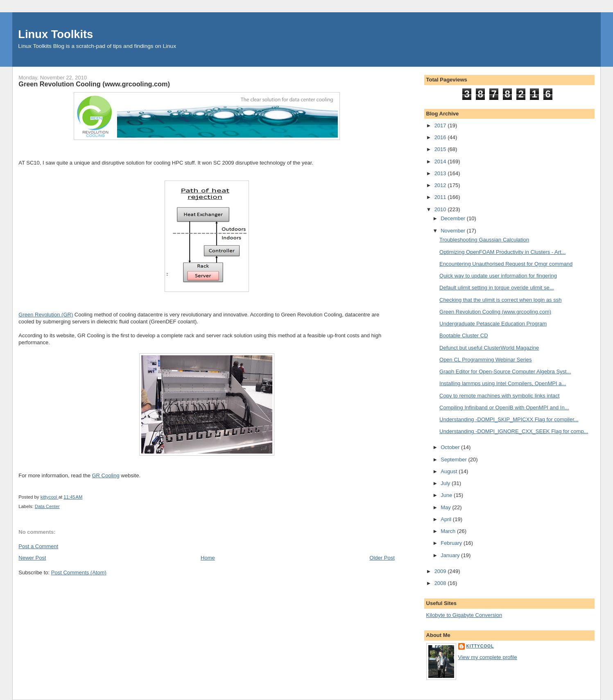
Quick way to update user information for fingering (498, 276)
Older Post (382, 558)
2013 (441, 173)
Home (208, 558)
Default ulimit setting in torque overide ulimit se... (497, 288)
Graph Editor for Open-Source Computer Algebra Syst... (505, 371)
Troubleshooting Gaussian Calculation (484, 240)
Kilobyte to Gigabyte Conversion (464, 615)
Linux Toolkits (55, 34)
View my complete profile (488, 657)
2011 (441, 197)
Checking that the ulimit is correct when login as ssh (500, 300)
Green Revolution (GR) (46, 315)
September (454, 460)
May (446, 507)
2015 (441, 149)
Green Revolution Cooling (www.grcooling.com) (495, 312)
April (447, 519)
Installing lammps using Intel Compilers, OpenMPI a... (503, 383)
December (454, 218)
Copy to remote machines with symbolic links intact (499, 396)
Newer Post (32, 558)
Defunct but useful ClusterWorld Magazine (489, 348)
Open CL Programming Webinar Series (485, 360)
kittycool (480, 646)
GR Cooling (105, 475)
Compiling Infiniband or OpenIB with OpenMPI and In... (504, 408)
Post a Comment (38, 546)
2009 (441, 571)
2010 (441, 209)
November (454, 231)
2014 (441, 161)
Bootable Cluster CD (464, 335)
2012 (441, 185)
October (451, 447)
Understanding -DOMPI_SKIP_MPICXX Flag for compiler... (509, 419)
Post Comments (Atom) (79, 572)
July (446, 483)
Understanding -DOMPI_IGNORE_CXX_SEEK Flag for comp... (514, 431)
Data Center (47, 506)
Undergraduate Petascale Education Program (493, 324)
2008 (441, 583)
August (450, 471)
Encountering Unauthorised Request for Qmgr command (506, 264)
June (447, 495)
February (452, 543)
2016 (441, 137)
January (451, 555)
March (449, 531)
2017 (441, 125)
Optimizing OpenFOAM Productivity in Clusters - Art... (502, 252)
